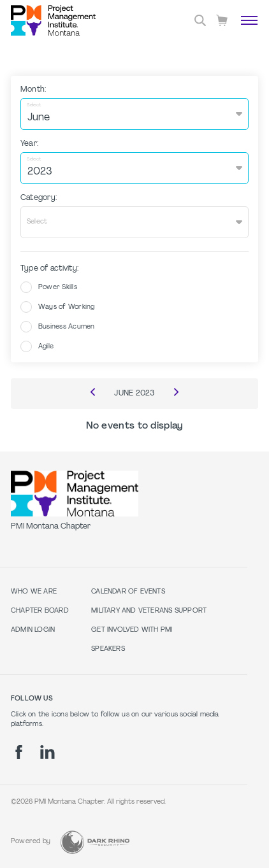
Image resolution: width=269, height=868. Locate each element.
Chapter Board (40, 611)
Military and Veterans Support (149, 611)
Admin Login (33, 630)
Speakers (108, 649)
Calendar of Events (128, 592)
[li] (47, 752)
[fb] (19, 752)
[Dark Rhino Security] (95, 842)
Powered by (31, 842)
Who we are (34, 592)
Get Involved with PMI (132, 630)
